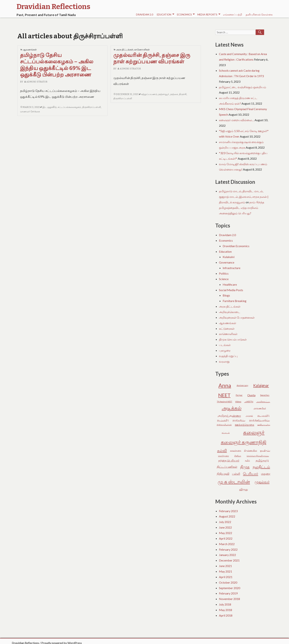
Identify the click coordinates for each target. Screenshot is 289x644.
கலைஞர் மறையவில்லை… (236, 120)
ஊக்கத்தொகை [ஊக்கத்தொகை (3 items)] (244, 425)
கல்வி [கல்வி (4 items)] (222, 450)
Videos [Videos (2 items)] (238, 402)
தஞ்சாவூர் (164, 94)
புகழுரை (225, 350)
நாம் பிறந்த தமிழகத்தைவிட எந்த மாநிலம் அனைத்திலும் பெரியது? (242, 208)
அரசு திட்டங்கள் (125, 50)
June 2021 (225, 566)
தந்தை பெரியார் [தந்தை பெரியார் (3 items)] (229, 460)
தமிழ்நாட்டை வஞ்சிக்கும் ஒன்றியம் (243, 87)
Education (166, 15)
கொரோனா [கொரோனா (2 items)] (223, 456)
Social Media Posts (231, 290)
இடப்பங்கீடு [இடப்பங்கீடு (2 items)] (223, 420)
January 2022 (227, 555)
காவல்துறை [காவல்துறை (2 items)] (236, 450)
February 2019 (228, 593)
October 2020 (228, 582)
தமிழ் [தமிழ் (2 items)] (247, 460)
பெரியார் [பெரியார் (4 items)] (250, 474)
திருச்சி (183, 94)
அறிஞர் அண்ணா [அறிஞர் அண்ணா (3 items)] (229, 416)
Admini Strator (36, 82)
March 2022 (227, 544)
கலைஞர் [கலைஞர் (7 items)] (254, 432)
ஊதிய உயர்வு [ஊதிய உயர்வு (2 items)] (264, 425)
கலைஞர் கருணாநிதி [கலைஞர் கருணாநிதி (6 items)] (244, 442)
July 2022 (225, 522)
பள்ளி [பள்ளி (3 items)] (236, 474)
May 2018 (226, 610)
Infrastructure (231, 268)
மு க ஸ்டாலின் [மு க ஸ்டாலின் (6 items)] (234, 482)
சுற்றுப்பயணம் (149, 94)
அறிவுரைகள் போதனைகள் (237, 317)
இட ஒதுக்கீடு (49, 107)
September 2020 (230, 588)
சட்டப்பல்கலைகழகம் (69, 107)
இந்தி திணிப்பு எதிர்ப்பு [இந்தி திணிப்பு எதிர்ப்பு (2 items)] (260, 420)
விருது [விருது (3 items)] (244, 489)
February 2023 (228, 511)
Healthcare (230, 284)
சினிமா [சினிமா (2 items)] (238, 456)
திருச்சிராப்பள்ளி (92, 107)
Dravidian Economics (236, 246)
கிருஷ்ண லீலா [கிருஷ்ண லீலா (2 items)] (251, 450)
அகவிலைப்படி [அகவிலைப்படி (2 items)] (263, 402)
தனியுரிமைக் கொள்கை (259, 15)
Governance (227, 262)
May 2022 (226, 533)
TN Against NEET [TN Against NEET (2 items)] (224, 402)
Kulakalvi (229, 257)
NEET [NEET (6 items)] (224, 395)
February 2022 (228, 549)
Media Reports (209, 15)
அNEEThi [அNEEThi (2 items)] (249, 402)
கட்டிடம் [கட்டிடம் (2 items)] (226, 432)
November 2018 (229, 599)
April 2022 (226, 538)
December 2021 (229, 560)
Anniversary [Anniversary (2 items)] (242, 385)
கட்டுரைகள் (227, 328)
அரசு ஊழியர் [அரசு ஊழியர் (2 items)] (260, 408)
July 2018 (225, 604)
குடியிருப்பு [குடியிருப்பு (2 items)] (265, 450)
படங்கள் (225, 345)
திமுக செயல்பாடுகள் (233, 339)
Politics (224, 273)
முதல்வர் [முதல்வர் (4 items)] (262, 482)
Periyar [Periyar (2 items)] (239, 395)
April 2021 (226, 577)
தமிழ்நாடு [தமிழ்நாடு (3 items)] (262, 460)
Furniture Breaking (235, 301)
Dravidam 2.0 (145, 15)
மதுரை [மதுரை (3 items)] (266, 474)
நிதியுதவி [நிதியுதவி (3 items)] (223, 474)
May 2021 (226, 571)
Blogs (226, 295)
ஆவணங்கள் (30, 50)
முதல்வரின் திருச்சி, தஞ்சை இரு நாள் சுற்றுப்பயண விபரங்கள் (152, 58)
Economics (186, 15)
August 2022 (227, 516)
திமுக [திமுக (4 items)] (245, 467)
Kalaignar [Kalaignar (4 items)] (261, 385)
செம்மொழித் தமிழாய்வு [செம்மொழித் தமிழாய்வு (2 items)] (258, 456)
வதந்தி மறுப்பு (228, 356)
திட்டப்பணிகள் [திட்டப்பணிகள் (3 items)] (227, 467)
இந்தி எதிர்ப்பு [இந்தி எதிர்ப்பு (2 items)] (239, 420)
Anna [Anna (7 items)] (225, 385)
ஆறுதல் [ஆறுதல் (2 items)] (249, 416)
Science (224, 279)
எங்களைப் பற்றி (233, 15)
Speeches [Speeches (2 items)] (265, 395)
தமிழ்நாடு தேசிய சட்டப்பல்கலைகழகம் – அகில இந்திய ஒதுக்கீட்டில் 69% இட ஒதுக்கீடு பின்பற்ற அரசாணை (57, 65)
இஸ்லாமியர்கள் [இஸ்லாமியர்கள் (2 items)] (224, 425)
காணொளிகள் (142, 50)
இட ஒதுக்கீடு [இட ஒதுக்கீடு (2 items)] (263, 416)
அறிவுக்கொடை (230, 312)
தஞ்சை (174, 94)
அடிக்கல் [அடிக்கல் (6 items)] (232, 408)
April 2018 (226, 615)
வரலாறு (224, 361)
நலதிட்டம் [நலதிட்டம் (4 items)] (261, 467)
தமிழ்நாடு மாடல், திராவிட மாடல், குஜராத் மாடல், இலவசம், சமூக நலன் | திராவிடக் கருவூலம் (244, 197)
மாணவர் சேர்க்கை (30, 112)
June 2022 (225, 527)
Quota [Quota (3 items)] (251, 395)
